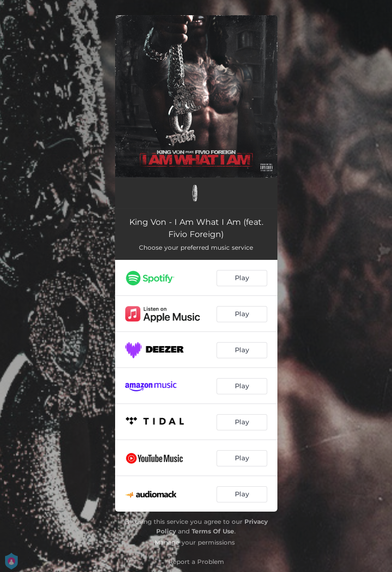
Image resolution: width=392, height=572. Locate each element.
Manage (167, 542)
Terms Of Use (213, 531)
